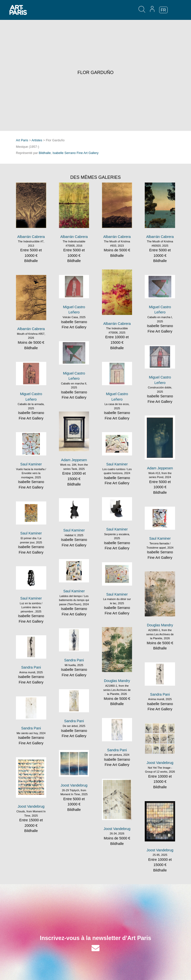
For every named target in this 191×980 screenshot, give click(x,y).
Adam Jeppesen (74, 460)
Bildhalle (45, 153)
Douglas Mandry (160, 625)
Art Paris (22, 140)
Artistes (37, 140)
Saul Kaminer (31, 464)
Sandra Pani (74, 660)
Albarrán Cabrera (31, 237)
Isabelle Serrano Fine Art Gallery (75, 153)
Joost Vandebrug (160, 763)
